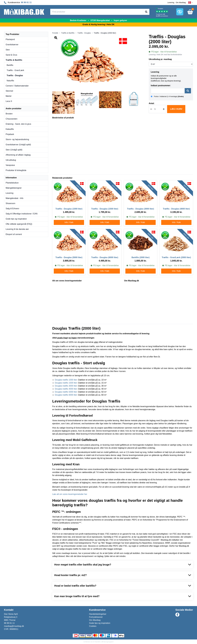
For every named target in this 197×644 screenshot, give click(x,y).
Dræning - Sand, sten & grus (18, 124)
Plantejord (10, 39)
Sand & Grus (11, 55)
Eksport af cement (14, 234)
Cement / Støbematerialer (17, 86)
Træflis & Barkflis (14, 60)
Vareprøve (10, 165)
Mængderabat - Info (15, 198)
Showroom (10, 203)
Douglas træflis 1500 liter (66, 383)
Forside (55, 33)
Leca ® (9, 101)
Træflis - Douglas (15, 75)
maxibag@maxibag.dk (14, 626)
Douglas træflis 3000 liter (66, 386)
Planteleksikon (12, 183)
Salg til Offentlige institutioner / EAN (22, 214)
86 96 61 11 (26, 2)
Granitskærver (12, 45)
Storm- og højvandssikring (17, 139)
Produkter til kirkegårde (16, 170)
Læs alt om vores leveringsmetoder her (70, 494)
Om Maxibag (181, 3)
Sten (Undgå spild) (14, 150)
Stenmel (9, 91)
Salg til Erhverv (12, 209)
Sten (8, 50)
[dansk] (191, 3)
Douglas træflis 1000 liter (66, 380)
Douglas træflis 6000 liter (66, 395)
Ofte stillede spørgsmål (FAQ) (19, 224)
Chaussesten (11, 119)
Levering (171, 3)
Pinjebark (10, 134)
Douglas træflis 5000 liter (66, 392)
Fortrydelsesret (96, 617)
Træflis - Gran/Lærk (15, 70)
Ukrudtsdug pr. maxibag (160, 59)
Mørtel (8, 96)
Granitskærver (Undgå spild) (18, 145)
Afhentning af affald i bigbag (18, 155)
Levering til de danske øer (17, 229)
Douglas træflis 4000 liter (66, 389)
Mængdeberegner (14, 188)
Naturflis (10, 81)
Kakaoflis (10, 129)
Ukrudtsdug (11, 160)
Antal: (152, 103)
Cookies (93, 626)
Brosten (9, 114)
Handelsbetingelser (98, 614)
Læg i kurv (176, 109)
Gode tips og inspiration (16, 219)
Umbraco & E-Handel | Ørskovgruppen (98, 642)
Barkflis (10, 65)
